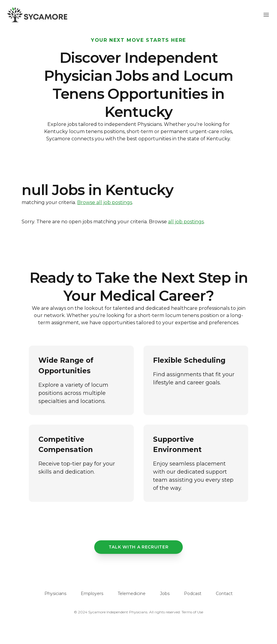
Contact (224, 594)
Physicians (55, 594)
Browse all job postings (105, 202)
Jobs (165, 594)
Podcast (193, 594)
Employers (92, 594)
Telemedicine (132, 594)
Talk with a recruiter (139, 547)
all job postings (186, 222)
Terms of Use (192, 612)
